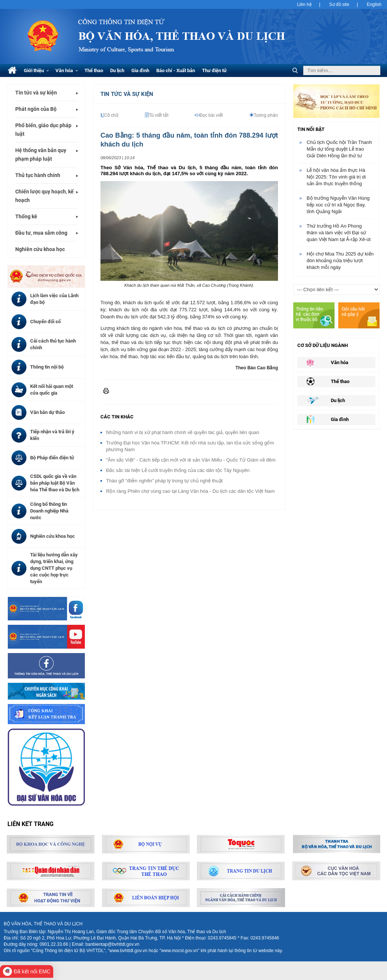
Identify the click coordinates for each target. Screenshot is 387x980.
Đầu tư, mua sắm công (41, 233)
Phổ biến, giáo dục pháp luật (43, 130)
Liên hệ (304, 4)
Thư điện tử (214, 70)
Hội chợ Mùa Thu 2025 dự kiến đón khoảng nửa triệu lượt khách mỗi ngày (340, 261)
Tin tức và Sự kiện (127, 94)
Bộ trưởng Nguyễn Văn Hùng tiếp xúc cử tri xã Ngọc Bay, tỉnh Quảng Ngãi (338, 205)
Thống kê (26, 216)
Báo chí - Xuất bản (176, 70)
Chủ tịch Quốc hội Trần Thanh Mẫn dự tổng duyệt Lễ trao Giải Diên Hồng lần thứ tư (339, 149)
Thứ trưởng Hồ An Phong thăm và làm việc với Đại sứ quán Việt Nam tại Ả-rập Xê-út (339, 233)
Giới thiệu (36, 70)
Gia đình (140, 70)
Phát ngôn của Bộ (36, 109)
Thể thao (94, 70)
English (374, 4)
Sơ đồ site (339, 4)
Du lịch (117, 70)
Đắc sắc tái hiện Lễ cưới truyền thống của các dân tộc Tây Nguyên (178, 470)
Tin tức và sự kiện (36, 93)
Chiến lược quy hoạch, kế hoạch (44, 196)
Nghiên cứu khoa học (40, 249)
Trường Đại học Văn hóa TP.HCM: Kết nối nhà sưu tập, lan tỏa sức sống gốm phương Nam (190, 446)
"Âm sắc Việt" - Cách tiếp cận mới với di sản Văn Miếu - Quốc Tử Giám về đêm (191, 460)
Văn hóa (67, 70)
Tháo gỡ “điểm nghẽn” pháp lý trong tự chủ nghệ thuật (164, 481)
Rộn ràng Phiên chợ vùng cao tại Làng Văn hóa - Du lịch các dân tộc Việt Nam (190, 491)
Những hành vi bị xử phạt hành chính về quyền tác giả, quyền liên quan (183, 432)
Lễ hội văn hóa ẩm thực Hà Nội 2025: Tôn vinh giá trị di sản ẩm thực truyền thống (336, 177)
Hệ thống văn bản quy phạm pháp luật (41, 155)
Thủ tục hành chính (38, 175)
